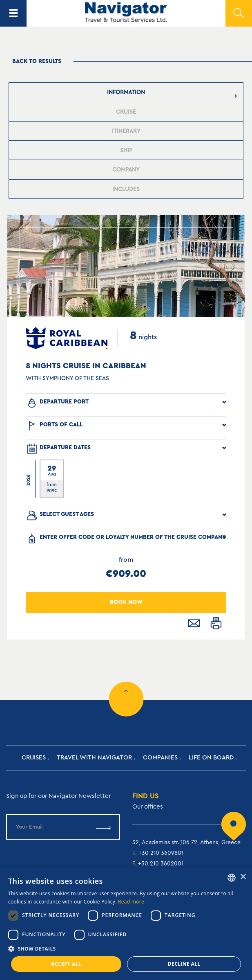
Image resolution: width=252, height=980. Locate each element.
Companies (160, 758)
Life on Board (211, 758)
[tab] (126, 92)
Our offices (148, 807)
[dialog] (126, 924)
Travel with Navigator (94, 758)
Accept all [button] (66, 964)
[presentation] (126, 92)
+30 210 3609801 (161, 853)
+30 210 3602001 (161, 864)
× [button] (243, 877)
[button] (126, 949)
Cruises (34, 758)
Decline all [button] (184, 964)
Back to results (37, 61)
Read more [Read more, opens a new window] (131, 902)
